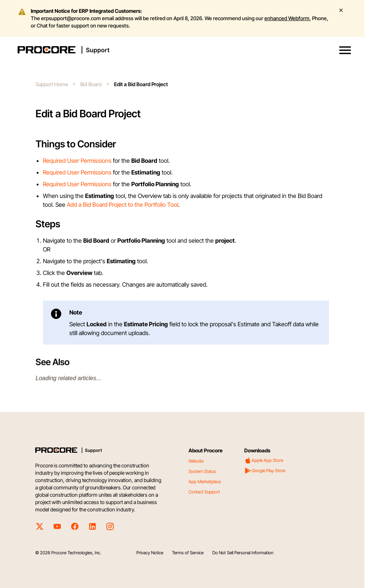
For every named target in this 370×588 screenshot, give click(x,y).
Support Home (52, 84)
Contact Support (204, 492)
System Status (202, 471)
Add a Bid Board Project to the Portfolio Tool (122, 205)
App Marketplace (205, 482)
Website (196, 461)
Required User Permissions (77, 161)
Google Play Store (265, 471)
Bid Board (91, 84)
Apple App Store (264, 460)
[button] (345, 50)
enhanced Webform (287, 18)
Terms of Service (188, 553)
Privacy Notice (150, 553)
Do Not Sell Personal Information (243, 553)
